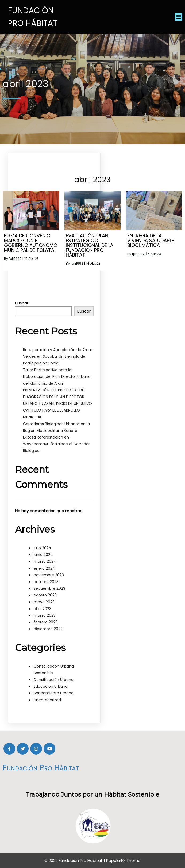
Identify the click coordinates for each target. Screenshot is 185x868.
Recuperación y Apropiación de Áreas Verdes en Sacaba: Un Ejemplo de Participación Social (58, 356)
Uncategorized (47, 700)
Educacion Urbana (51, 686)
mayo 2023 (44, 602)
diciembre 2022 (48, 629)
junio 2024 (43, 555)
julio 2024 (43, 548)
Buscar (22, 303)
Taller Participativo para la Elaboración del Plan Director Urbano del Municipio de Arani (57, 376)
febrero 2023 (46, 622)
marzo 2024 (45, 561)
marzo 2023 (45, 615)
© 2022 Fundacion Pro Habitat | (75, 860)
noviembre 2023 (49, 575)
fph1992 (15, 259)
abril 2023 (43, 609)
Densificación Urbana (54, 680)
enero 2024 (44, 568)
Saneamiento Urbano (54, 693)
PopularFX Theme (123, 860)
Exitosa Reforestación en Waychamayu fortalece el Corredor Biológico (56, 444)
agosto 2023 (45, 595)
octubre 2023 (46, 582)
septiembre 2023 (49, 588)
